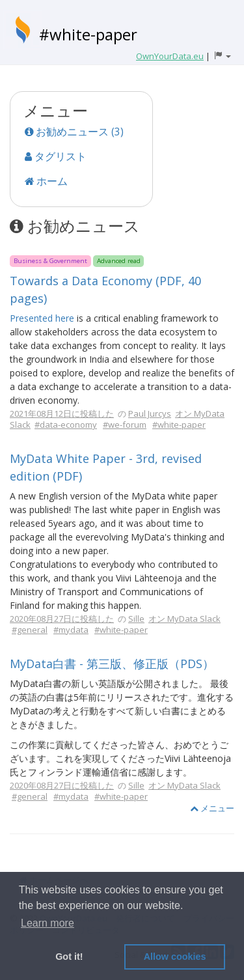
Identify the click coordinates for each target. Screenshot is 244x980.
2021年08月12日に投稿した (62, 413)
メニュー (212, 808)
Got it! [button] (69, 957)
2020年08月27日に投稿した (62, 619)
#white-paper (88, 34)
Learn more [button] (47, 923)
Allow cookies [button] (175, 957)
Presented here (42, 318)
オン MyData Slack (184, 619)
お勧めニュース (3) (74, 132)
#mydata (71, 630)
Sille (136, 619)
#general (30, 630)
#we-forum (125, 425)
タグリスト (56, 156)
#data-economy (66, 425)
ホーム (46, 181)
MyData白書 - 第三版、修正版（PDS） (112, 664)
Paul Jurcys (150, 413)
